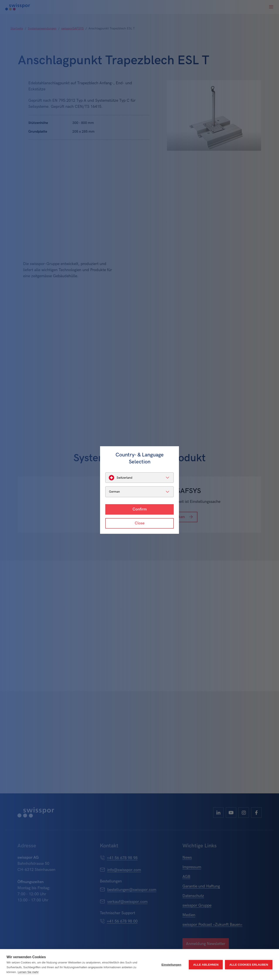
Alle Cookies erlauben (249, 965)
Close (140, 523)
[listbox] (139, 478)
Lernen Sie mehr (28, 972)
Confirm (140, 509)
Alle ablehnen (206, 965)
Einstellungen (171, 965)
